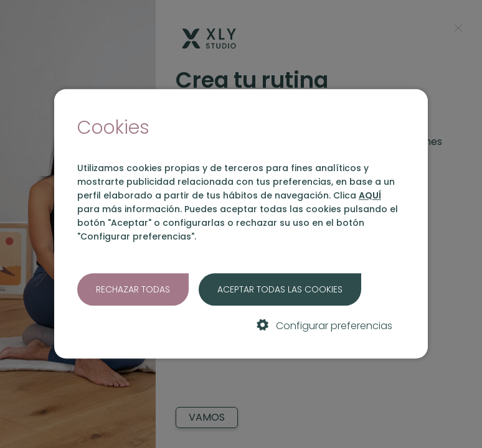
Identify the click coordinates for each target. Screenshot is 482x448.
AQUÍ (370, 195)
